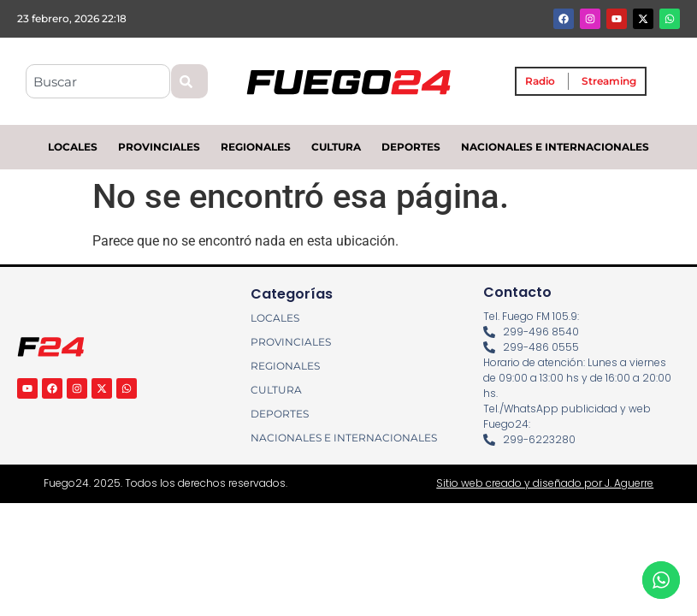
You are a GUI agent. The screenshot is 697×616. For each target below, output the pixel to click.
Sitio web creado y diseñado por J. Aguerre (545, 483)
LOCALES (73, 147)
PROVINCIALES (159, 147)
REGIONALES (256, 147)
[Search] (189, 81)
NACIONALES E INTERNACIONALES (555, 147)
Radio (540, 81)
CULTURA (336, 147)
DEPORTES (411, 147)
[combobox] (98, 81)
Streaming (609, 81)
